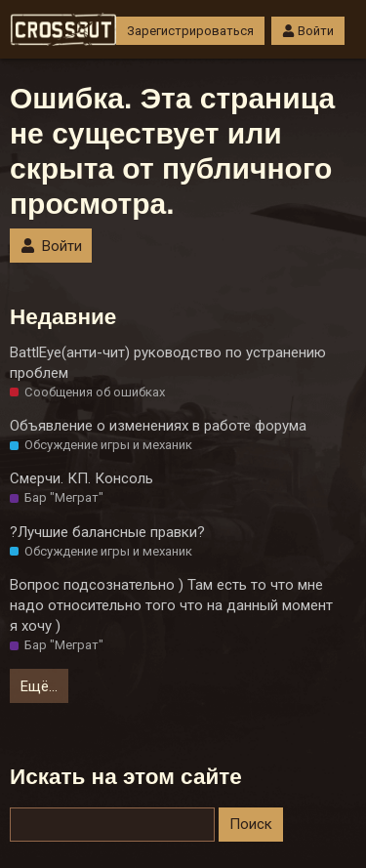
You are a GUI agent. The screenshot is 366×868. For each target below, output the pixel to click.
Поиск (251, 824)
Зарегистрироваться (190, 31)
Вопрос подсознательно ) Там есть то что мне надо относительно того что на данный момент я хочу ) (171, 605)
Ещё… (39, 686)
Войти (308, 31)
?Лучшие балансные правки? (107, 532)
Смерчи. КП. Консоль (81, 478)
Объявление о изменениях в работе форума (158, 426)
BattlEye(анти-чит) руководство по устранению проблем (168, 363)
